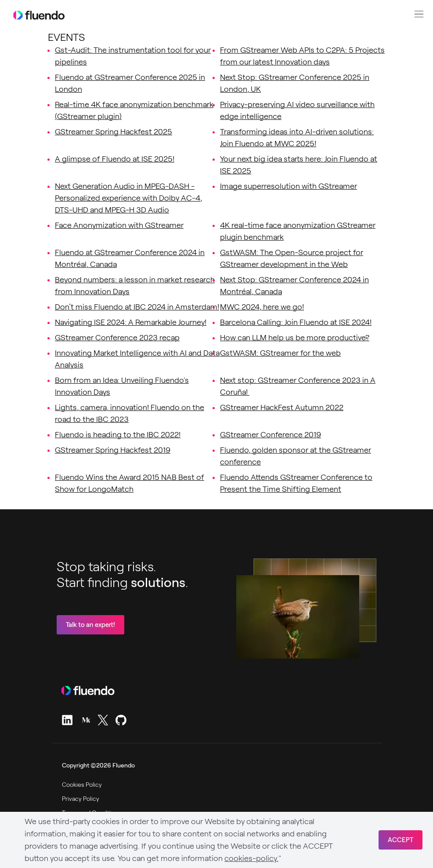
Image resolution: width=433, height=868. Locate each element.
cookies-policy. (251, 858)
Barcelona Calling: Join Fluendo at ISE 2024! (296, 322)
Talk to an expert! (90, 625)
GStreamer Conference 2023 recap (117, 338)
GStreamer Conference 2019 (271, 435)
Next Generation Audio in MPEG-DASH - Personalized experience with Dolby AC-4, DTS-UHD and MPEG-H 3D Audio (128, 198)
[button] (419, 14)
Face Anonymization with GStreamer (119, 225)
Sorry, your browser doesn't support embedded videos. (298, 617)
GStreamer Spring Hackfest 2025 (114, 132)
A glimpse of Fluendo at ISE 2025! (115, 159)
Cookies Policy (82, 785)
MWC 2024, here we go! (262, 307)
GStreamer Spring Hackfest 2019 (113, 450)
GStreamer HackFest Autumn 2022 (282, 407)
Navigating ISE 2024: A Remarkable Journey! (131, 322)
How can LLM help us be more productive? (295, 338)
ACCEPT (401, 840)
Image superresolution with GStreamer (289, 186)
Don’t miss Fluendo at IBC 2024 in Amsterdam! (137, 307)
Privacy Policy (81, 799)
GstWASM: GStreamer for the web (280, 353)
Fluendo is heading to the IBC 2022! (118, 435)
